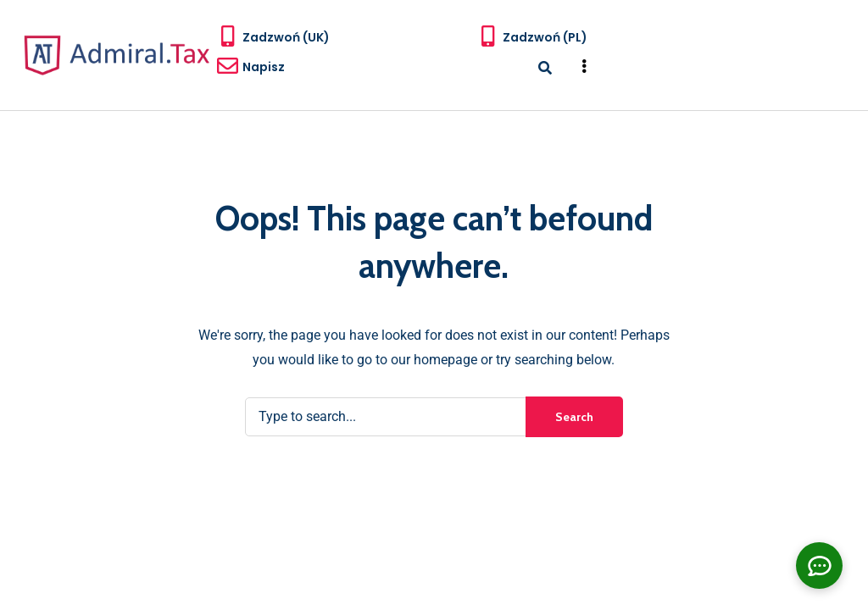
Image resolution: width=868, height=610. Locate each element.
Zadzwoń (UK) (286, 37)
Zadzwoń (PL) (545, 37)
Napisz (264, 67)
